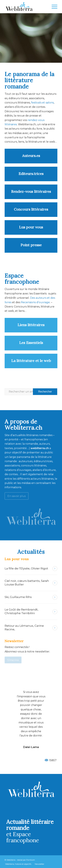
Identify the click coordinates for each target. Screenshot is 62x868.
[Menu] (53, 7)
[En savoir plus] (17, 496)
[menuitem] (53, 7)
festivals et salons (42, 103)
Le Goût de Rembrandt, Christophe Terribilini (21, 611)
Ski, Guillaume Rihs (18, 597)
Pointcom (31, 860)
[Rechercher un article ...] (31, 392)
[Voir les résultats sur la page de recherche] (45, 392)
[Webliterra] (26, 7)
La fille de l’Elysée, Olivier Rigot (26, 568)
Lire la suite (55, 569)
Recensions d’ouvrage (35, 302)
